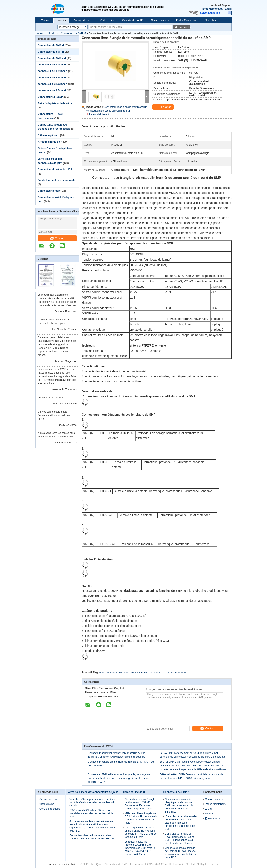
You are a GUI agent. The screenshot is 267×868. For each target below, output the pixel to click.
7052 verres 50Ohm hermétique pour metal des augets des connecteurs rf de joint (91, 813)
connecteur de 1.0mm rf (52, 65)
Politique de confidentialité (62, 864)
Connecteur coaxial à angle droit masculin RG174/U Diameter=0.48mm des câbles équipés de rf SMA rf (140, 804)
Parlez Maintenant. (212, 9)
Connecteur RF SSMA (51, 97)
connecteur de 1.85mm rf (53, 71)
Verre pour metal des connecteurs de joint (93, 792)
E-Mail (209, 809)
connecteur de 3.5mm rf (52, 90)
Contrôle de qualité (133, 20)
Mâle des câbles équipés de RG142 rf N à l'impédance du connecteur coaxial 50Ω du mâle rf (141, 818)
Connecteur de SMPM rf (52, 58)
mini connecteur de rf (178, 673)
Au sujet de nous (83, 20)
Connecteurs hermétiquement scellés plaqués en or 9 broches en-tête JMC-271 (93, 837)
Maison (45, 20)
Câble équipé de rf (49, 135)
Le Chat (163, 107)
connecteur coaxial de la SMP (148, 673)
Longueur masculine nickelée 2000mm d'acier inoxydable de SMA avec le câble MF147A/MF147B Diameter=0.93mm (140, 848)
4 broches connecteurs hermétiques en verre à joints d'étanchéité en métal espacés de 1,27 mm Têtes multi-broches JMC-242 (92, 826)
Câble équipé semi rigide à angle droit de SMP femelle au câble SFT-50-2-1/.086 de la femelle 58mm (141, 832)
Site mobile (212, 819)
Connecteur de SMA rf (51, 45)
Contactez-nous (160, 20)
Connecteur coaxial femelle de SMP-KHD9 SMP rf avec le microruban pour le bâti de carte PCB (181, 853)
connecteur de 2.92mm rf (53, 84)
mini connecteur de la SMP (114, 673)
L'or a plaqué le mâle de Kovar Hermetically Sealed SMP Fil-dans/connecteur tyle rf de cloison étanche (180, 838)
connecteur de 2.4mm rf (52, 78)
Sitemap (210, 814)
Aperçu (41, 33)
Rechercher (184, 27)
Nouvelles (210, 20)
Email (228, 9)
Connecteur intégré (49, 191)
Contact (57, 238)
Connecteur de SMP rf (73, 33)
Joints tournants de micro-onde (57, 180)
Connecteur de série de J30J (55, 170)
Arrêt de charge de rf (50, 142)
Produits (61, 20)
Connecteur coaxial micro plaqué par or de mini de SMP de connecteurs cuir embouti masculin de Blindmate (179, 805)
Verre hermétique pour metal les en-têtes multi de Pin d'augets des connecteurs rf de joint (92, 802)
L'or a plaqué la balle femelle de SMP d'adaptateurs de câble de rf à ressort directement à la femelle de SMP (181, 823)
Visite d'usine (107, 20)
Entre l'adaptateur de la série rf (56, 103)
